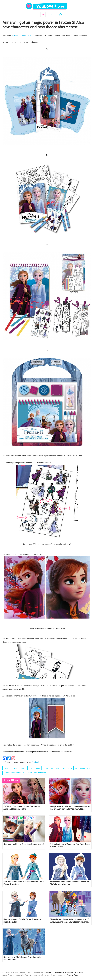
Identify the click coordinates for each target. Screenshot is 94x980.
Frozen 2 (7, 768)
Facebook (52, 15)
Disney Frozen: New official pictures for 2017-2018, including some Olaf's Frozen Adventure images (70, 921)
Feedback (49, 972)
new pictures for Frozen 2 (21, 35)
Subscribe (43, 15)
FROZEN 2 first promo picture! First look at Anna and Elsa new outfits (22, 808)
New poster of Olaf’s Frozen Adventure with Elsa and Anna (22, 958)
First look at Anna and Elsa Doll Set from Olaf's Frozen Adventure (24, 883)
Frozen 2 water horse (64, 768)
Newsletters (59, 972)
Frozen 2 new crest (83, 768)
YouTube (79, 972)
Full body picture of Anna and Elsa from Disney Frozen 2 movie (70, 845)
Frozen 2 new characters (36, 773)
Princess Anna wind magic (14, 773)
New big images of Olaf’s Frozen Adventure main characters (22, 921)
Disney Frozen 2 (20, 768)
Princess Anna (34, 768)
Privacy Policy (73, 975)
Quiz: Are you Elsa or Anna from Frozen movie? (24, 844)
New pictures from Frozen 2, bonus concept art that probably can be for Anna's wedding (70, 808)
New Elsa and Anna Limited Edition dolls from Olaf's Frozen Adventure (70, 883)
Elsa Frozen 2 (48, 768)
